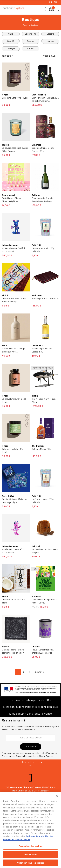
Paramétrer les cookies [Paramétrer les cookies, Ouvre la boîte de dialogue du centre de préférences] (30, 846)
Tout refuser (31, 855)
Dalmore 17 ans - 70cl (41, 449)
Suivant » (39, 672)
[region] (30, 830)
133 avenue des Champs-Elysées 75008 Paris (30, 787)
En (55, 2)
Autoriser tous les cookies (30, 863)
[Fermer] (57, 796)
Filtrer (6, 56)
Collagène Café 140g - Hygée (15, 98)
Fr (51, 2)
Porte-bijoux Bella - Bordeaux (45, 299)
